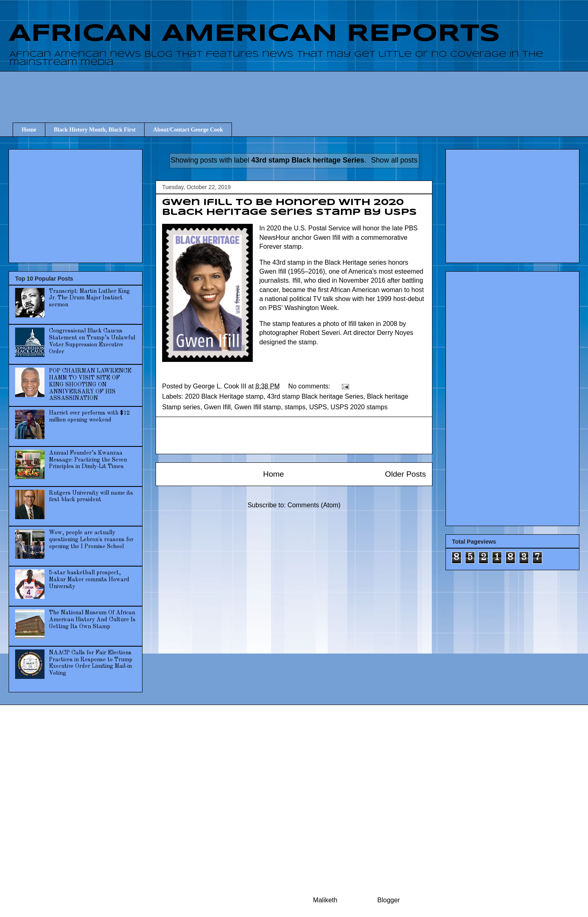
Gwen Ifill (217, 407)
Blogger (388, 900)
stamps (295, 407)
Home (29, 130)
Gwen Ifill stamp (258, 407)
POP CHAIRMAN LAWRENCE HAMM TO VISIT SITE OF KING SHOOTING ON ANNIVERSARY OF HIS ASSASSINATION (90, 385)
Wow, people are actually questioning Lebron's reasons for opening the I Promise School (91, 540)
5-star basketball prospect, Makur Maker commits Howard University (89, 580)
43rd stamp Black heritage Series (315, 396)
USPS (318, 407)
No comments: (310, 386)
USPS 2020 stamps (359, 407)
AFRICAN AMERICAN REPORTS (254, 34)
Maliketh (325, 900)
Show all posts (394, 160)
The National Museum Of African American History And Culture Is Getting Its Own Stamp (92, 620)
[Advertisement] (298, 89)
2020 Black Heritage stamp (224, 396)
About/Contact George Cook (188, 130)
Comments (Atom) (314, 505)
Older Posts (405, 474)
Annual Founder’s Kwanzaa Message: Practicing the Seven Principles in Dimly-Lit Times (88, 460)
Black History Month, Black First (95, 130)
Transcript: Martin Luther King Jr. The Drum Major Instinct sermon (89, 298)
